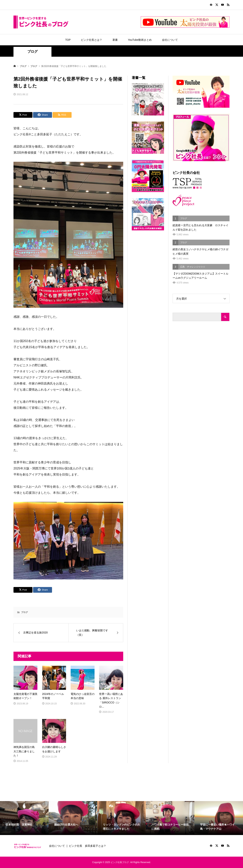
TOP (68, 40)
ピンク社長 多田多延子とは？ (88, 846)
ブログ (32, 52)
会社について (170, 40)
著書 (115, 40)
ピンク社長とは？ (92, 40)
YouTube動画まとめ (140, 40)
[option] (24, 818)
